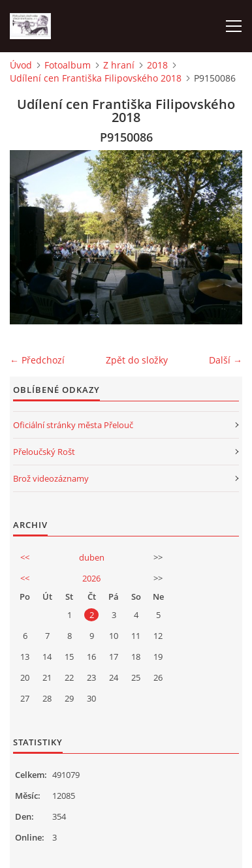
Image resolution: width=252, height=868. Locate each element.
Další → (226, 360)
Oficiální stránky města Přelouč (73, 425)
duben (92, 557)
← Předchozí (37, 360)
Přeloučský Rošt (44, 452)
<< (25, 557)
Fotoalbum (68, 65)
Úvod (21, 65)
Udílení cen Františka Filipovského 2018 (96, 78)
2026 (91, 578)
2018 (157, 65)
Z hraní (119, 65)
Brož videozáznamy (51, 478)
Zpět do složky (137, 360)
